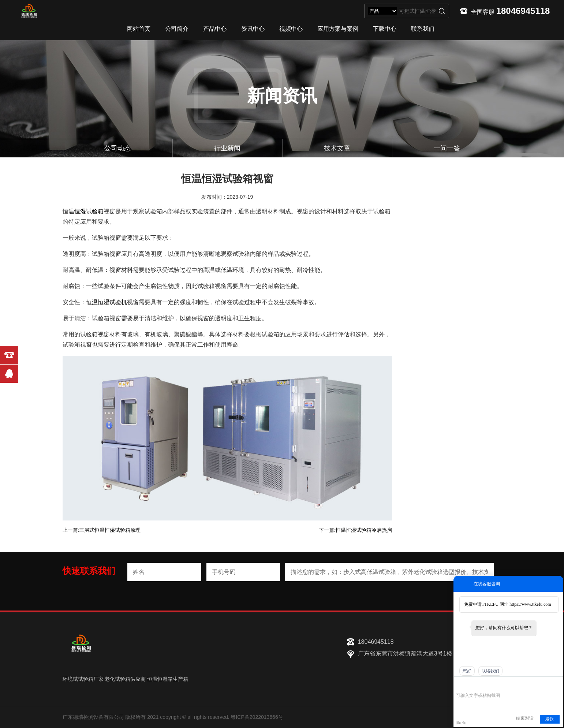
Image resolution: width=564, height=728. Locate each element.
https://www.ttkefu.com (530, 604)
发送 (550, 719)
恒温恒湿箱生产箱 (168, 679)
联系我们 (423, 29)
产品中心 (215, 29)
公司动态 (117, 148)
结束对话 (525, 718)
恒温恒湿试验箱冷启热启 (364, 530)
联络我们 (490, 671)
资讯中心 (253, 29)
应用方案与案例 (338, 29)
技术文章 (337, 148)
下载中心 (385, 29)
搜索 (442, 11)
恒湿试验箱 (89, 211)
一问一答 (447, 148)
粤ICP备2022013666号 (257, 717)
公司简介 (177, 29)
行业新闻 (227, 148)
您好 (467, 671)
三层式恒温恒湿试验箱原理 (110, 530)
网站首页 (139, 29)
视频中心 (291, 29)
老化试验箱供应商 (125, 679)
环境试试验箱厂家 (83, 679)
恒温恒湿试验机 (107, 302)
